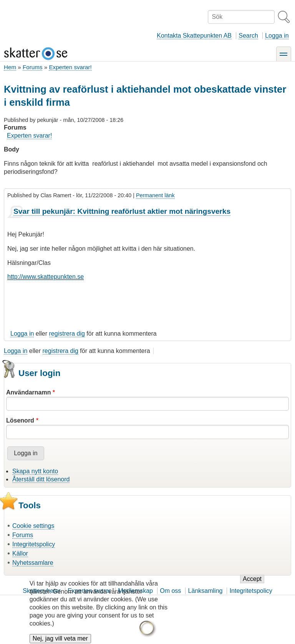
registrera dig (67, 334)
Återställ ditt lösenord (41, 479)
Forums (32, 67)
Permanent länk (155, 195)
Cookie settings (33, 526)
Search (248, 36)
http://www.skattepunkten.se (46, 277)
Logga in (277, 36)
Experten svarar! (70, 67)
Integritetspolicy (34, 544)
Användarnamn (28, 392)
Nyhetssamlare (33, 563)
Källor (20, 553)
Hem (10, 67)
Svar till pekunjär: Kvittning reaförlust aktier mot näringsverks (122, 211)
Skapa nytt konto (35, 471)
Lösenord (20, 420)
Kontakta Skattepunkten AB (194, 36)
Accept (252, 585)
